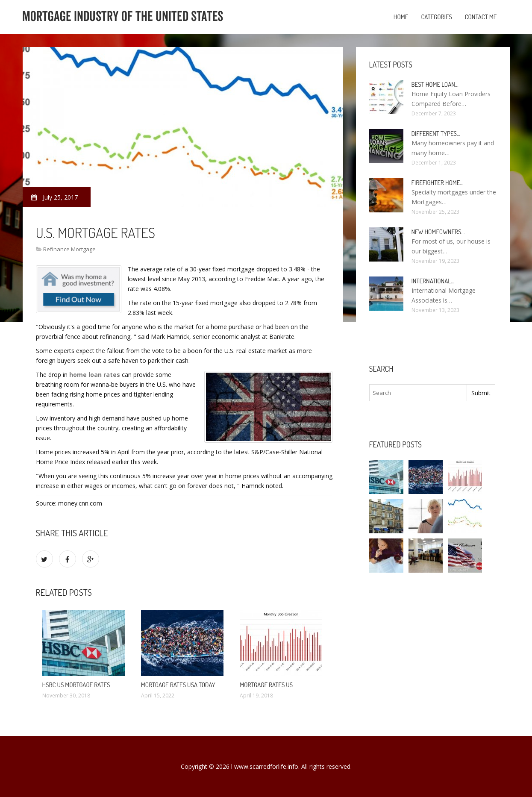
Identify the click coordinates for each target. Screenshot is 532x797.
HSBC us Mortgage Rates (76, 685)
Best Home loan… (435, 84)
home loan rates (95, 375)
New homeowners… (438, 232)
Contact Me (481, 17)
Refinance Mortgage (69, 249)
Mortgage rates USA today (178, 685)
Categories (436, 17)
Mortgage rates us (266, 685)
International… (433, 281)
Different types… (436, 134)
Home (401, 17)
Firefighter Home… (438, 183)
